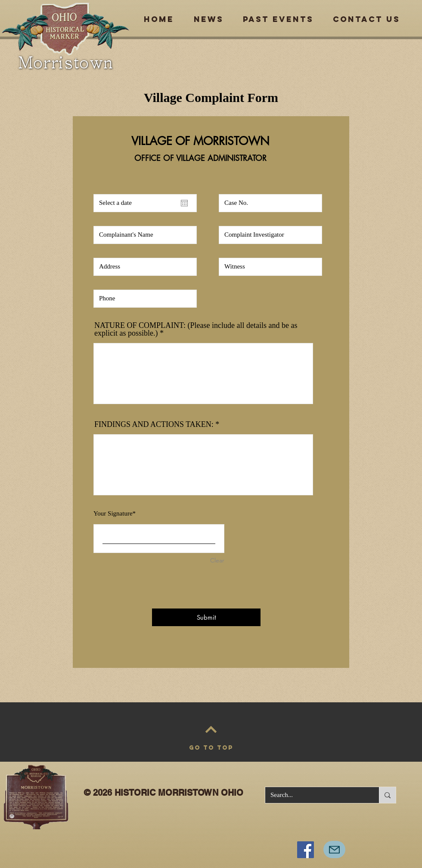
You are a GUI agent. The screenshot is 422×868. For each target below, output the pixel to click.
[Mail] (334, 849)
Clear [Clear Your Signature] (217, 560)
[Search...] (316, 795)
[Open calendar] (184, 203)
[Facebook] (306, 850)
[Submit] (206, 617)
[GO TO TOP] (211, 748)
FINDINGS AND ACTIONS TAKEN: (154, 424)
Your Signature (113, 513)
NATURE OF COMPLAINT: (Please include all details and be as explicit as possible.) (196, 329)
